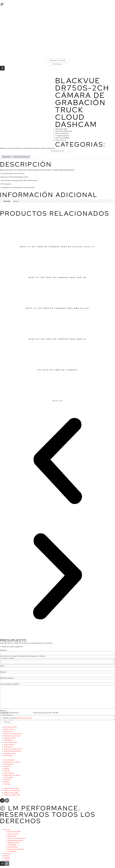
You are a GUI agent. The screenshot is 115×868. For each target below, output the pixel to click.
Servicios (7, 829)
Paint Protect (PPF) (10, 727)
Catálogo (7, 771)
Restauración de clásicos (12, 762)
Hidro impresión (9, 760)
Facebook (3, 650)
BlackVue (3, 148)
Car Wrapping (8, 764)
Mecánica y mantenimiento (13, 734)
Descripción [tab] (7, 157)
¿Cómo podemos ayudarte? (10, 684)
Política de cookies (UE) (12, 790)
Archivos (3, 710)
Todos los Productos (48, 148)
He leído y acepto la (18, 718)
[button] (57, 461)
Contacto (7, 860)
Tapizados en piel (10, 738)
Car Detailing (8, 740)
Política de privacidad (24, 718)
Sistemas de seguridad (32, 148)
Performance (8, 731)
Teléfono (3, 672)
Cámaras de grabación (15, 148)
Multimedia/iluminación (15, 840)
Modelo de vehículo (7, 678)
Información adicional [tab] (21, 157)
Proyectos (7, 766)
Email (2, 666)
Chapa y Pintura (9, 729)
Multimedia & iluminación (12, 736)
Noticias (6, 769)
